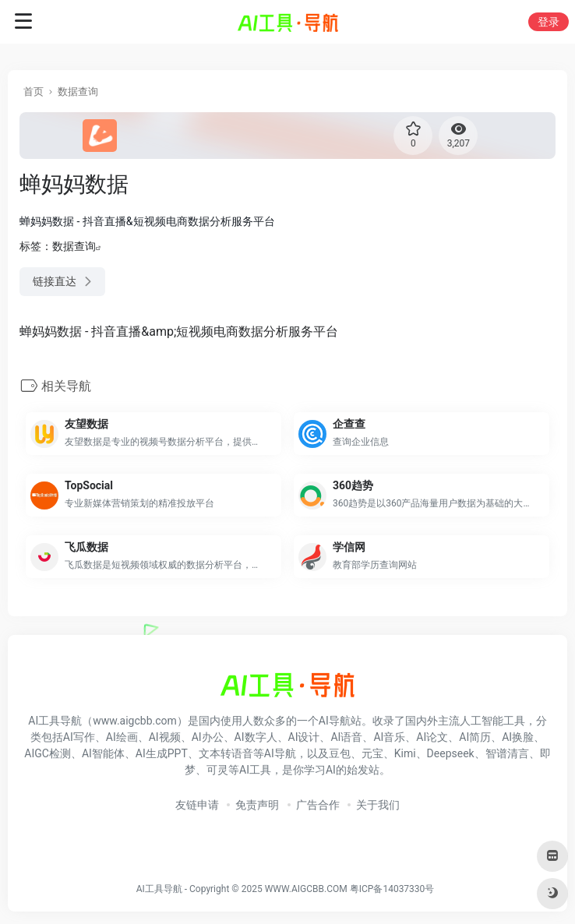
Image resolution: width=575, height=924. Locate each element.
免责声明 (257, 805)
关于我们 (378, 805)
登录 (549, 22)
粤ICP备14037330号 (392, 889)
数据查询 (78, 92)
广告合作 (318, 805)
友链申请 (197, 805)
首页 (34, 92)
